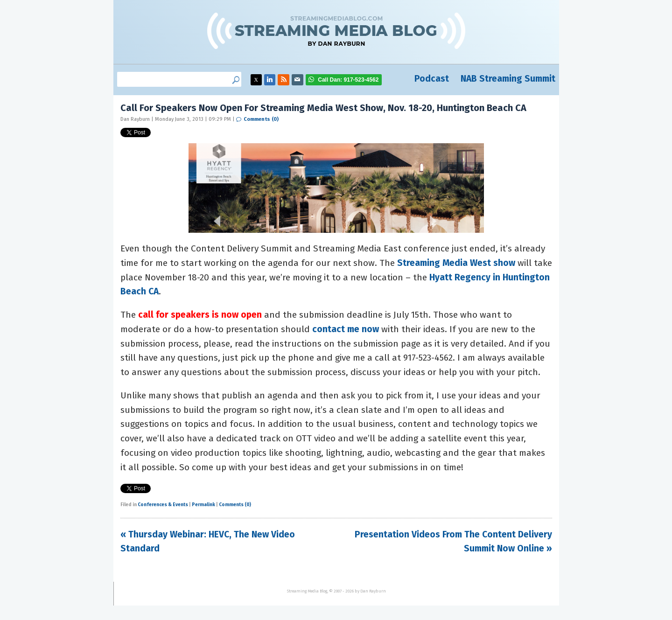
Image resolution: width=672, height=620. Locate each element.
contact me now (346, 329)
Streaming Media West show (456, 263)
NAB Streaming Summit (508, 79)
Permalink (203, 505)
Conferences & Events (163, 505)
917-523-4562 (348, 80)
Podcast (432, 79)
